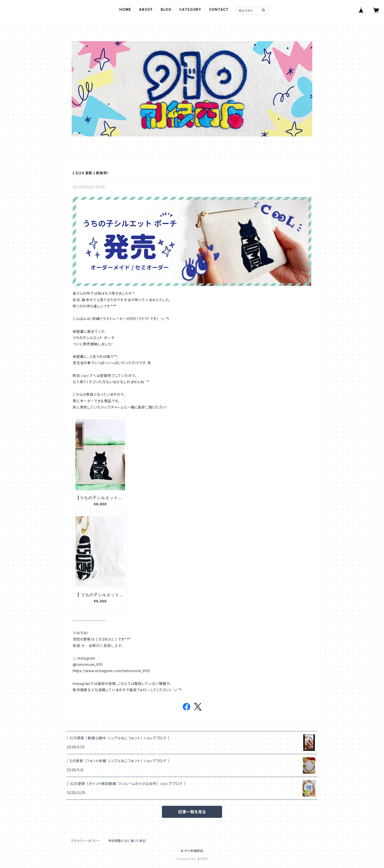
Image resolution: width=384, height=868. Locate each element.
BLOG (166, 9)
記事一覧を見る (192, 812)
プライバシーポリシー (85, 841)
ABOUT (146, 9)
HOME (125, 9)
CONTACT (219, 9)
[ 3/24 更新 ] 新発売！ (91, 173)
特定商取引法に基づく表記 (127, 841)
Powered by (192, 859)
